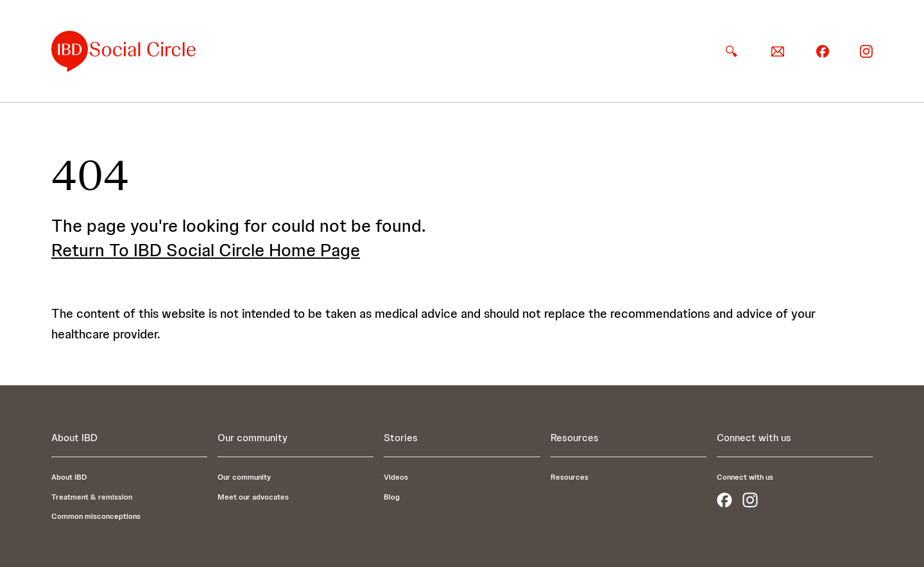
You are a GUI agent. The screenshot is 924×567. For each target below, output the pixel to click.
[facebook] (823, 50)
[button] (425, 51)
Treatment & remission (92, 497)
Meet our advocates (253, 497)
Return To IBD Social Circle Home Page (206, 250)
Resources (669, 51)
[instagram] (866, 50)
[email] (778, 51)
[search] (732, 51)
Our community (514, 51)
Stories (597, 51)
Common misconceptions (96, 516)
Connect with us (745, 477)
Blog (392, 497)
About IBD (425, 51)
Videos (396, 477)
